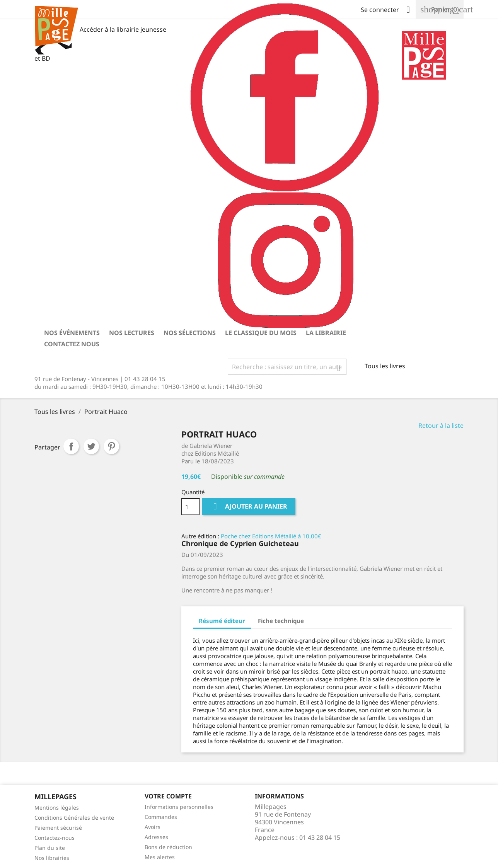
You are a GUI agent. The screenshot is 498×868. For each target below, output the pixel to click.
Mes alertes (160, 857)
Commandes (161, 817)
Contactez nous (72, 344)
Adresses (156, 837)
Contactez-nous (55, 838)
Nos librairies (52, 858)
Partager (71, 446)
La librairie (326, 333)
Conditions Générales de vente (74, 818)
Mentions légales (57, 808)
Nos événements (72, 333)
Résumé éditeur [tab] (222, 621)
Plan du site (50, 848)
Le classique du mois (261, 333)
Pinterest (111, 446)
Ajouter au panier (249, 506)
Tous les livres (385, 366)
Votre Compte (168, 796)
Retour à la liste (441, 425)
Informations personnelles (179, 807)
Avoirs (153, 827)
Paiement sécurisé (58, 828)
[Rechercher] (287, 367)
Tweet (91, 446)
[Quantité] (191, 507)
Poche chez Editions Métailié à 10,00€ (271, 536)
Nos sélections (190, 333)
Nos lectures (132, 333)
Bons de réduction (168, 847)
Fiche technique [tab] (281, 621)
